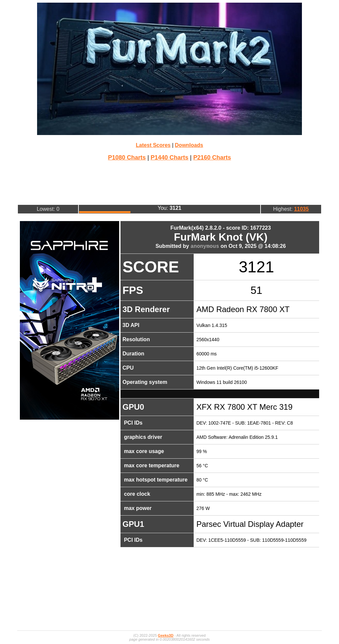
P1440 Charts (169, 158)
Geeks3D (166, 635)
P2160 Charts (212, 158)
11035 (301, 209)
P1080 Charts (127, 158)
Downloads (189, 145)
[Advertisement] (169, 182)
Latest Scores (153, 145)
